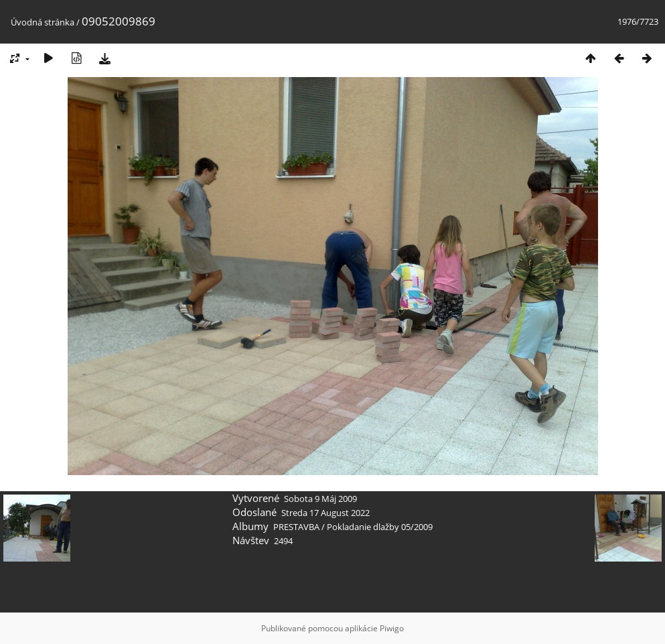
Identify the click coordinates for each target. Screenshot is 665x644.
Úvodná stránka (43, 22)
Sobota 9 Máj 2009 (320, 499)
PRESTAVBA (297, 527)
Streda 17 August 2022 (325, 513)
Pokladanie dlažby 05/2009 (380, 527)
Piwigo (392, 628)
